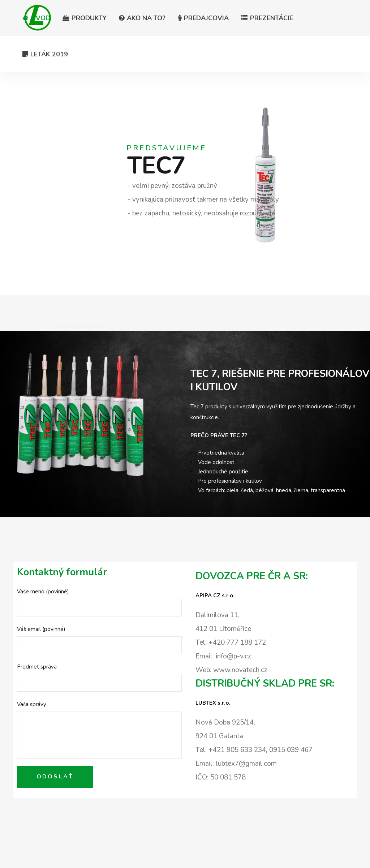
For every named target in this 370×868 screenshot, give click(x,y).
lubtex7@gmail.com (246, 764)
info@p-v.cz (233, 656)
